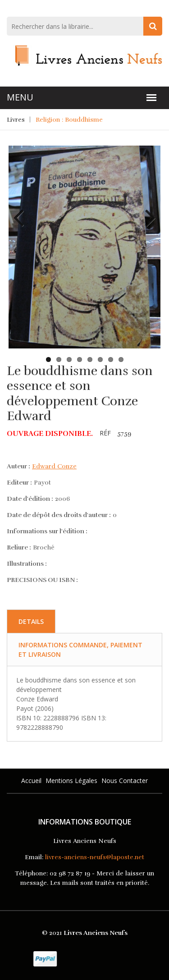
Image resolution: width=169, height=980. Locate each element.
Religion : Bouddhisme (69, 120)
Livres (16, 120)
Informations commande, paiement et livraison (80, 650)
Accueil (31, 781)
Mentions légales (71, 781)
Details (31, 621)
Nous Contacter (125, 781)
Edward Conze (54, 466)
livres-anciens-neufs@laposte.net (95, 857)
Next (147, 211)
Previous (22, 211)
